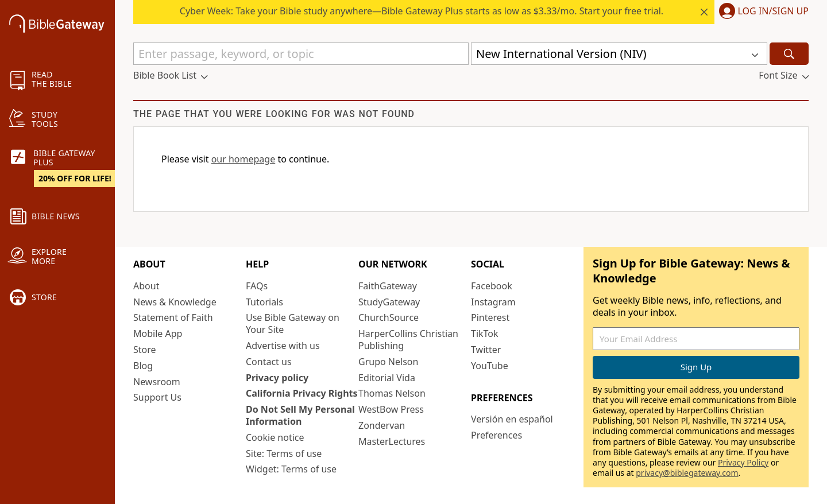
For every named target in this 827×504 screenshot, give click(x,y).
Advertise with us (283, 346)
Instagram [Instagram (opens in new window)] (493, 302)
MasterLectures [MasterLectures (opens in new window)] (392, 441)
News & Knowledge (175, 302)
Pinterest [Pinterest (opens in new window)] (490, 317)
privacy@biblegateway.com (687, 473)
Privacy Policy (743, 462)
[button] (762, 12)
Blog (143, 366)
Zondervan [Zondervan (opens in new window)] (382, 425)
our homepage (244, 159)
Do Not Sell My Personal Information (300, 415)
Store (145, 350)
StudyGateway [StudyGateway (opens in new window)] (389, 302)
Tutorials (264, 302)
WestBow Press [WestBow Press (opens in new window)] (391, 409)
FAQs (257, 286)
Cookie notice (275, 437)
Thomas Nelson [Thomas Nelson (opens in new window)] (392, 393)
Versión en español (512, 419)
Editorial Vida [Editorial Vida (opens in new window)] (387, 378)
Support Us (157, 397)
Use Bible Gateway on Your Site (293, 323)
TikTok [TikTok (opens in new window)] (485, 334)
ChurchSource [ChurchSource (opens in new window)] (389, 317)
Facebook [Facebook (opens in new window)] (492, 286)
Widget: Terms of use (291, 469)
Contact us (269, 362)
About (146, 286)
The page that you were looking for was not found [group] (274, 114)
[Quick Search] (301, 54)
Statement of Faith (173, 317)
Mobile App (158, 334)
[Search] (789, 54)
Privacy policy (277, 378)
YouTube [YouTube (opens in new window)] (490, 366)
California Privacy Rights (302, 393)
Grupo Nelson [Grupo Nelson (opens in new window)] (388, 362)
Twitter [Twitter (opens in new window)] (486, 350)
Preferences (496, 435)
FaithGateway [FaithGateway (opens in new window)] (388, 286)
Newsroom (157, 382)
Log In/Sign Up (773, 11)
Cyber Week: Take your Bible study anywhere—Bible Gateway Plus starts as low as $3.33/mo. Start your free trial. (422, 11)
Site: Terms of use (284, 453)
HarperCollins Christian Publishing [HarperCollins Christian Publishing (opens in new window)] (408, 340)
